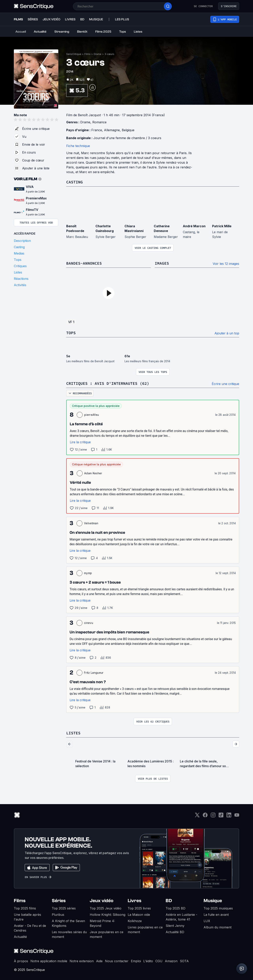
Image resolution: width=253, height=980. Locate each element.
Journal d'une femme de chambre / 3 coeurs (127, 138)
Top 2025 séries (64, 908)
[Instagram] (213, 816)
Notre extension (82, 961)
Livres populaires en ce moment (145, 930)
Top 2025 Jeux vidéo (106, 908)
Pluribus (58, 915)
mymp (88, 573)
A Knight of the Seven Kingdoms (68, 923)
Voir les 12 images (226, 264)
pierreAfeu (92, 415)
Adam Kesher (93, 473)
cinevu (89, 623)
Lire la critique (80, 442)
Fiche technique (78, 146)
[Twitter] (197, 816)
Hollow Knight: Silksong (108, 915)
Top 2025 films (25, 908)
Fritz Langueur (94, 673)
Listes (73, 733)
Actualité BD (175, 932)
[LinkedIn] (229, 816)
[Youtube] (237, 816)
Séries (59, 901)
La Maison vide (139, 915)
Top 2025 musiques (218, 908)
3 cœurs (109, 54)
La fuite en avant (216, 915)
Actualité (20, 937)
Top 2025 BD (176, 908)
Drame (98, 54)
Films (87, 54)
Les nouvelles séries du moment (69, 934)
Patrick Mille (222, 226)
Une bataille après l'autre (27, 917)
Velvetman (91, 523)
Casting (75, 182)
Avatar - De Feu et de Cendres (30, 928)
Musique (213, 901)
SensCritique (74, 54)
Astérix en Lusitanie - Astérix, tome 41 (181, 917)
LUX (207, 921)
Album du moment (218, 927)
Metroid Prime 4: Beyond (102, 923)
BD (169, 901)
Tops (71, 333)
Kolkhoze (135, 921)
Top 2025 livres (139, 908)
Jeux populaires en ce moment (107, 934)
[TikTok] (221, 816)
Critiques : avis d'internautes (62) (108, 383)
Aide (99, 961)
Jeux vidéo (102, 901)
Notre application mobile (49, 961)
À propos (21, 961)
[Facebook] (205, 816)
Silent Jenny (175, 926)
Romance (99, 122)
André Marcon (194, 226)
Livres (135, 901)
